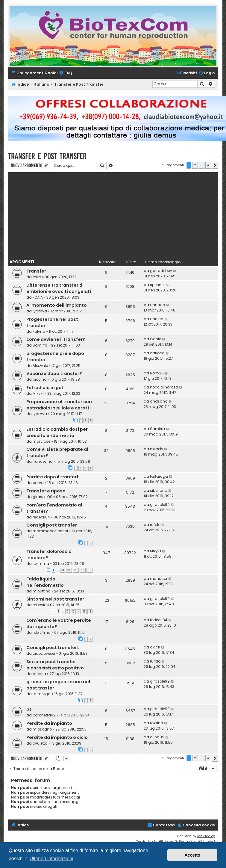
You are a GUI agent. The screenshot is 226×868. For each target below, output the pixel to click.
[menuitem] (66, 73)
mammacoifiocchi (50, 531)
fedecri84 (41, 517)
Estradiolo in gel (45, 388)
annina (157, 319)
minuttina (42, 591)
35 (90, 570)
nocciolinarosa (164, 387)
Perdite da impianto (49, 723)
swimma (41, 564)
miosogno (42, 729)
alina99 (157, 737)
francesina (43, 461)
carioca (157, 353)
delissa (39, 674)
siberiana (159, 490)
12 (84, 612)
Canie (156, 339)
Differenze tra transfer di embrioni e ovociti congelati (59, 288)
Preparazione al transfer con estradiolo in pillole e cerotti (59, 405)
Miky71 (38, 393)
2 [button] (195, 165)
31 (63, 570)
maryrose (41, 441)
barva (38, 483)
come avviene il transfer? (56, 339)
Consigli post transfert (53, 648)
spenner (157, 285)
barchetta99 (44, 715)
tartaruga (159, 476)
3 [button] (202, 165)
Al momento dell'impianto (57, 305)
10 (73, 612)
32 (69, 570)
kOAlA (38, 297)
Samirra (40, 345)
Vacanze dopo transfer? (54, 373)
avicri (155, 647)
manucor (159, 579)
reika (37, 277)
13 (90, 612)
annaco (157, 305)
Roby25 (157, 373)
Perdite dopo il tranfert (53, 477)
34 (83, 570)
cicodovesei (44, 653)
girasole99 (43, 497)
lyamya (40, 311)
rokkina (157, 723)
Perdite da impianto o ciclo (57, 737)
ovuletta (40, 743)
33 (76, 570)
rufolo (155, 525)
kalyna (39, 331)
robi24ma (42, 632)
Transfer (36, 271)
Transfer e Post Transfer (47, 156)
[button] (215, 165)
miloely (157, 449)
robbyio (40, 605)
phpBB (157, 841)
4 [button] (208, 165)
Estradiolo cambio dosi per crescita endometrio (57, 432)
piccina (40, 379)
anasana (159, 401)
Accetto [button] (192, 855)
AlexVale (40, 366)
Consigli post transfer (52, 525)
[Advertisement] (113, 214)
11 (79, 612)
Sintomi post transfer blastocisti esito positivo (55, 665)
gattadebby (161, 271)
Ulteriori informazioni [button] (51, 859)
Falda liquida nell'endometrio (45, 582)
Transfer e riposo (46, 491)
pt (29, 709)
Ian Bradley (206, 836)
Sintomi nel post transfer (55, 599)
